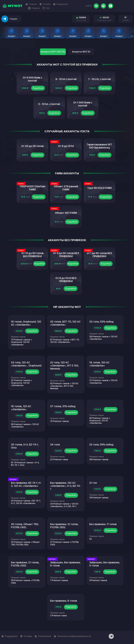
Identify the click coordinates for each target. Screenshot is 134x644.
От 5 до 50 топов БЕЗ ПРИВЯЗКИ (66, 255)
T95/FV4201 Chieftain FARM (32, 188)
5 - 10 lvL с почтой (49, 104)
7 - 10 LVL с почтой (99, 79)
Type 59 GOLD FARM (99, 188)
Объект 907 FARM (66, 213)
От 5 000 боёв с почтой (32, 79)
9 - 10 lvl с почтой (66, 79)
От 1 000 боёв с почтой (83, 104)
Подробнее (38, 88)
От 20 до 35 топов (32, 146)
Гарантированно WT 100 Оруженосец (99, 146)
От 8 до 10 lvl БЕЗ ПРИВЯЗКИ (66, 280)
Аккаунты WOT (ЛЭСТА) (53, 52)
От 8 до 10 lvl (66, 146)
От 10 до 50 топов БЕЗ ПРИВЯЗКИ (32, 255)
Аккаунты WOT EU (81, 52)
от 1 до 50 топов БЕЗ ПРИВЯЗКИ (99, 255)
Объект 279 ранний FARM (66, 188)
